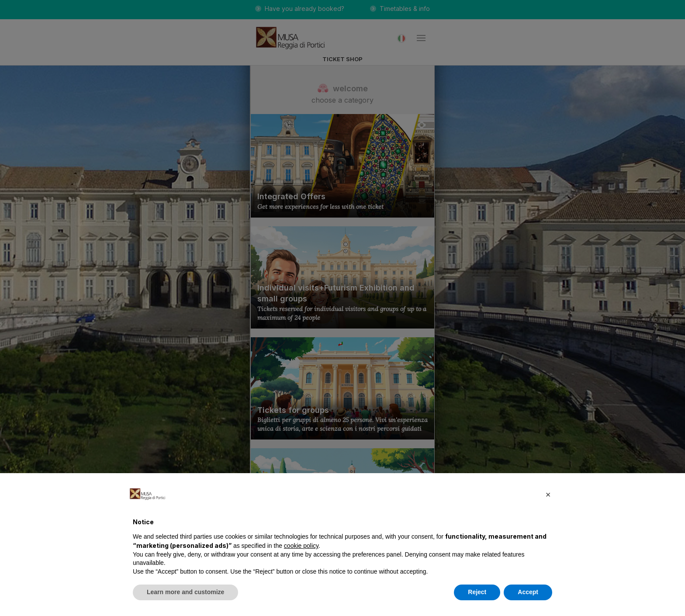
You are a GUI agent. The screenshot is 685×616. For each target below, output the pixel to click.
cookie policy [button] (301, 546)
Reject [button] (477, 592)
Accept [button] (528, 592)
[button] (548, 494)
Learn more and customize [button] (185, 592)
